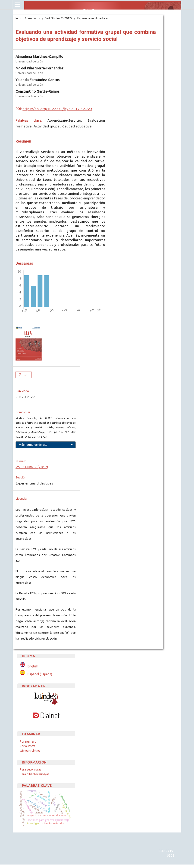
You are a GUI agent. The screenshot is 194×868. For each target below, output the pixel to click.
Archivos (34, 18)
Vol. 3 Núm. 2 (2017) (59, 18)
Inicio (19, 18)
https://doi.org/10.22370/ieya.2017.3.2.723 (57, 109)
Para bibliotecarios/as (34, 774)
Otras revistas (30, 751)
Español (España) (40, 674)
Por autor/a (28, 746)
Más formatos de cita (33, 445)
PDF (25, 375)
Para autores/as (30, 769)
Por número (28, 741)
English (33, 666)
